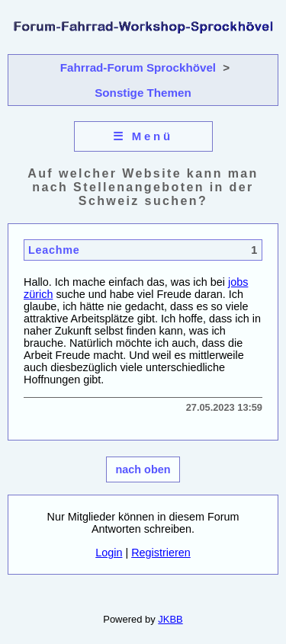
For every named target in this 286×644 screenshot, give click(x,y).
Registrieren (161, 553)
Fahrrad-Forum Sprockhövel (138, 67)
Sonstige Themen (143, 93)
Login (109, 553)
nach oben (143, 469)
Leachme (54, 250)
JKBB (170, 619)
